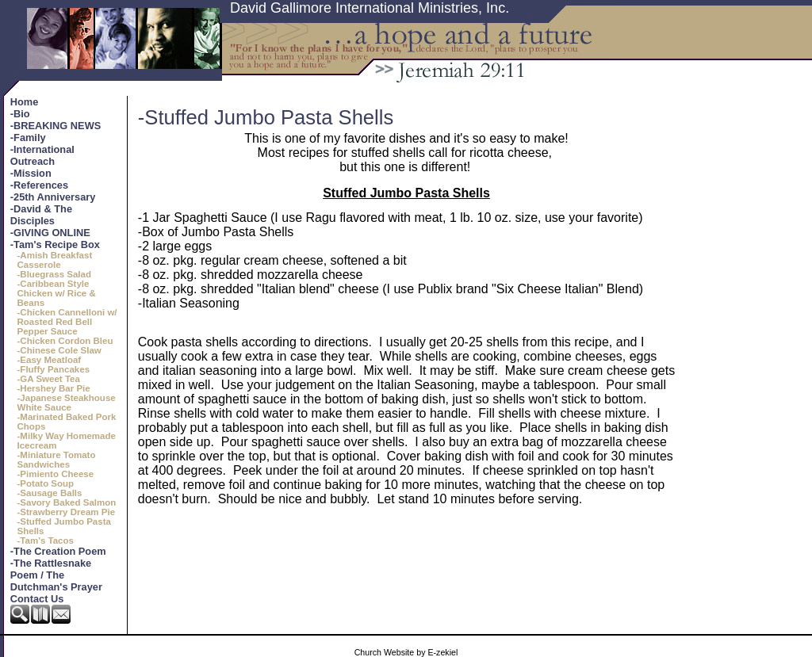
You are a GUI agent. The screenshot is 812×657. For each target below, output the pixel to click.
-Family (28, 138)
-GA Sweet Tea (49, 379)
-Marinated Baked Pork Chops (67, 422)
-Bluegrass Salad (54, 274)
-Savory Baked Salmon (67, 502)
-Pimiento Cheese (56, 474)
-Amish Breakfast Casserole (55, 260)
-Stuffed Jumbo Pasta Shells (64, 526)
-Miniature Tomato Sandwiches (57, 460)
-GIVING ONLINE (50, 233)
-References (39, 185)
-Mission (31, 173)
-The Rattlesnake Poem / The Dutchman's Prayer (56, 575)
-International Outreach (42, 155)
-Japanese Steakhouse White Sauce (67, 403)
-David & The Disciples (41, 215)
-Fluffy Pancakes (54, 369)
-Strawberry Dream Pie (67, 512)
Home (25, 102)
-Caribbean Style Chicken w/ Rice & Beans (57, 293)
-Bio (20, 114)
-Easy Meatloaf (50, 360)
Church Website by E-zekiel (406, 652)
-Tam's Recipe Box (55, 244)
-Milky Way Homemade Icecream (67, 441)
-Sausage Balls (50, 493)
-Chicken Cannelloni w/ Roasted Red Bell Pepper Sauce (67, 322)
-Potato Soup (46, 483)
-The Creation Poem (58, 551)
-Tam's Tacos (46, 540)
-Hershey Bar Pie (54, 388)
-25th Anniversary (53, 197)
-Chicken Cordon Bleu (65, 341)
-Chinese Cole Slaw (59, 350)
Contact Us (37, 599)
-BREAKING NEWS (56, 126)
